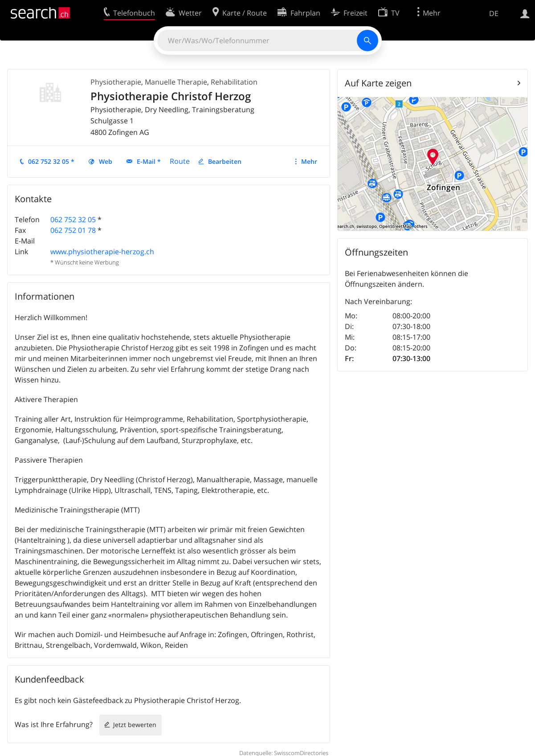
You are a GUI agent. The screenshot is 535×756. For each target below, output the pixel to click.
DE (494, 13)
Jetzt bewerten (135, 725)
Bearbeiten (225, 161)
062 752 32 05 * (51, 161)
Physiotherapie (116, 82)
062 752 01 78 (73, 230)
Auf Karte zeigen (378, 83)
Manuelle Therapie (176, 82)
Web (106, 161)
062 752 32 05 (73, 219)
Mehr (309, 161)
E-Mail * (149, 161)
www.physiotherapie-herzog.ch (102, 252)
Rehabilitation (234, 82)
